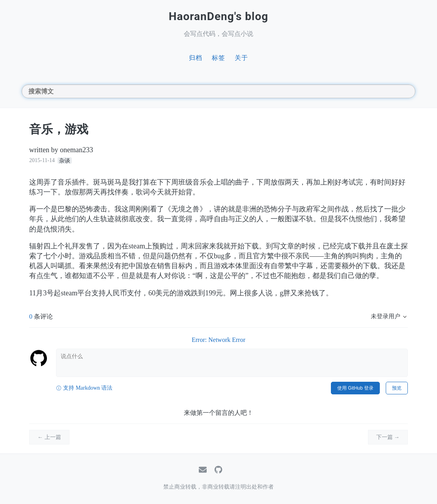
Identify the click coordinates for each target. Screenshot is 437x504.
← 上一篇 (49, 437)
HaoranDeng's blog (219, 16)
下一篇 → (388, 437)
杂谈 (65, 160)
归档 (196, 58)
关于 (241, 58)
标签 (218, 58)
